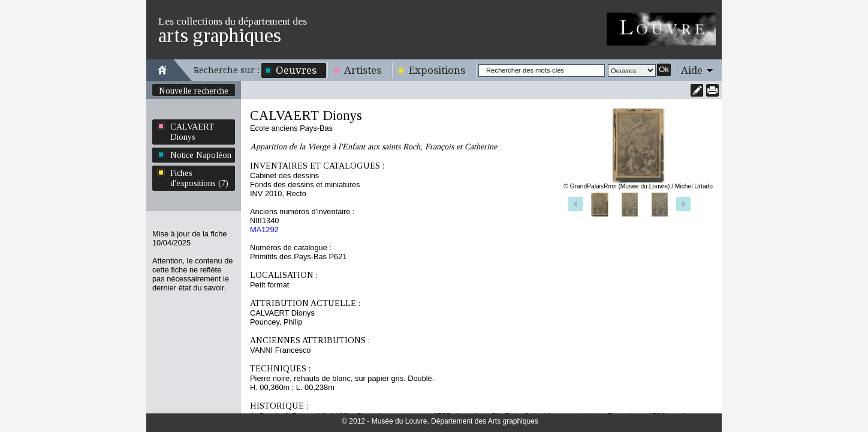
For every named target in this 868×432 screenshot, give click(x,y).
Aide (692, 70)
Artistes (363, 70)
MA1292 (264, 229)
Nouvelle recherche (194, 91)
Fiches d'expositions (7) (199, 178)
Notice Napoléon (201, 155)
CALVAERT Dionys (192, 132)
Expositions (437, 70)
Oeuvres (296, 70)
